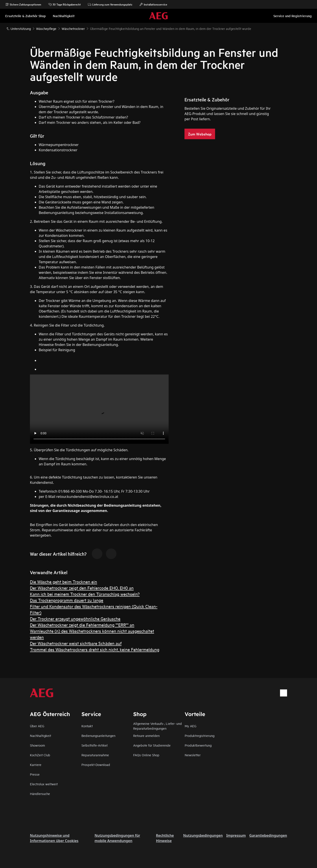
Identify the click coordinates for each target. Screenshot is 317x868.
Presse (35, 774)
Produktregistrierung (200, 736)
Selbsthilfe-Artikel (95, 745)
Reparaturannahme (95, 755)
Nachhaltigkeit (41, 736)
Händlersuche (40, 794)
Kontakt (87, 726)
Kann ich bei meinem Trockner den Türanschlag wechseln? (85, 594)
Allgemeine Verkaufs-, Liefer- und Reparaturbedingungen (158, 726)
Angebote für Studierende (152, 745)
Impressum (236, 835)
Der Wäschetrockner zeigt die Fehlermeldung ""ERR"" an (82, 625)
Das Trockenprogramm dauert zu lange (67, 600)
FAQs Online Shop (146, 755)
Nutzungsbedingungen (203, 835)
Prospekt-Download (96, 765)
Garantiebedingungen (268, 835)
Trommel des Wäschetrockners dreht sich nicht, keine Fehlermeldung (95, 649)
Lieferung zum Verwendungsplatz (110, 4)
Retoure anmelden (146, 736)
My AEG (191, 726)
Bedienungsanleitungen (98, 736)
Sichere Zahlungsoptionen (23, 4)
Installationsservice (153, 4)
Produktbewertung (198, 745)
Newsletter (193, 755)
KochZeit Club (40, 755)
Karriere (36, 765)
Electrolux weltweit (44, 784)
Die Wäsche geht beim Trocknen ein (64, 582)
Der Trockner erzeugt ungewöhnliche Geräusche (75, 619)
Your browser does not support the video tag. (99, 409)
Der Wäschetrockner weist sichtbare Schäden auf (76, 643)
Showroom (37, 745)
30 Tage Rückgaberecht (65, 4)
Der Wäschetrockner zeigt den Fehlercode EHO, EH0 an (82, 588)
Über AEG (37, 726)
